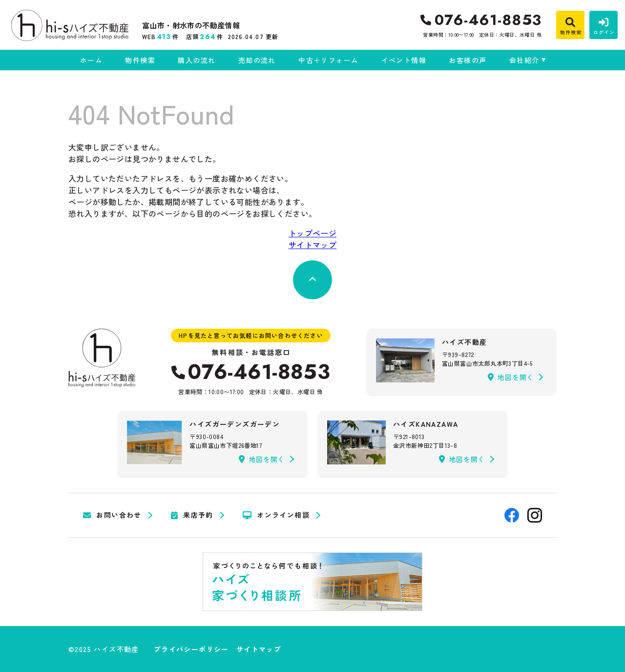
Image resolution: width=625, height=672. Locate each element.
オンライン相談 (276, 515)
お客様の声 (468, 60)
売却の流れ (257, 60)
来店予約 (192, 515)
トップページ (312, 233)
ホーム (91, 60)
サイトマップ (312, 245)
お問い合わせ (112, 515)
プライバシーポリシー (191, 649)
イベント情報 (404, 60)
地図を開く (511, 377)
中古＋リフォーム (328, 60)
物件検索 (140, 60)
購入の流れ (197, 60)
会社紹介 (524, 60)
